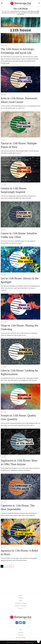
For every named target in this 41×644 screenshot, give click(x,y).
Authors (21, 601)
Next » (11, 566)
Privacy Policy (20, 635)
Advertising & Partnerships (21, 606)
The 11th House (6, 11)
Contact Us (21, 608)
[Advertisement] (21, 579)
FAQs (20, 630)
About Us (20, 595)
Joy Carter (23, 642)
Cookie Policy (20, 632)
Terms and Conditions (21, 638)
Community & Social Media (21, 603)
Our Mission (21, 598)
